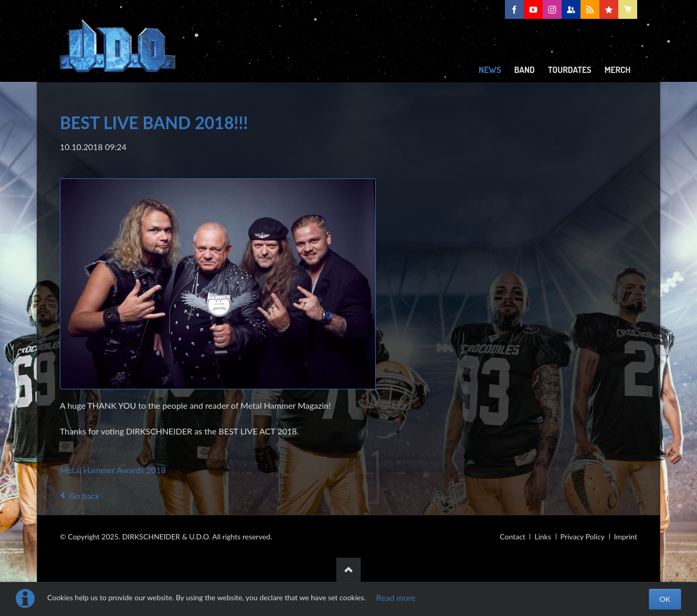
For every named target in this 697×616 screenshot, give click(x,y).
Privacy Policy (583, 537)
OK (665, 599)
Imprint (626, 537)
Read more (396, 597)
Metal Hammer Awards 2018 (113, 470)
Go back (84, 496)
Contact (513, 537)
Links (543, 537)
